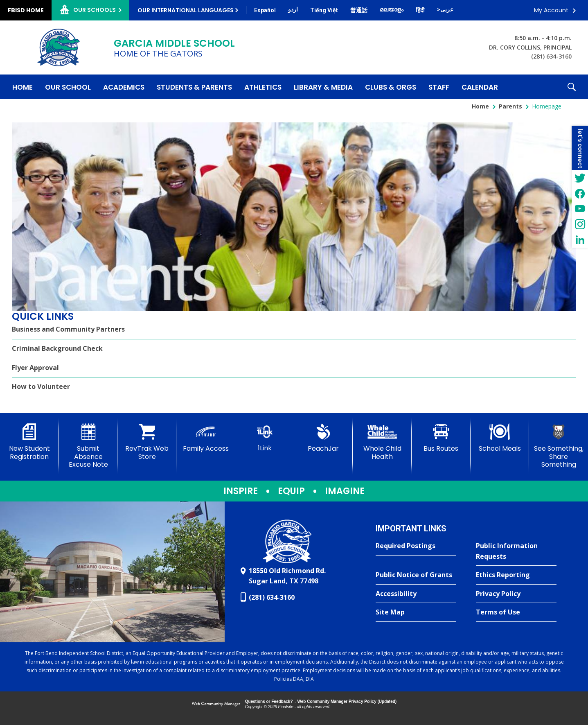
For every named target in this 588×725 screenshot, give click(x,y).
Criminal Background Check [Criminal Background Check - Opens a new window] (57, 348)
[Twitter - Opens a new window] (580, 178)
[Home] (23, 87)
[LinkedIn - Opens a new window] (580, 240)
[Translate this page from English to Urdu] (293, 9)
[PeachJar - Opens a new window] (324, 438)
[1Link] (265, 438)
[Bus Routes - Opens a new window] (441, 438)
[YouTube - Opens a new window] (580, 209)
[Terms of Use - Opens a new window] (516, 612)
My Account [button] (551, 10)
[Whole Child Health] (382, 442)
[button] (572, 87)
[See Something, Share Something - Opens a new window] (559, 446)
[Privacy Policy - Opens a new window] (516, 594)
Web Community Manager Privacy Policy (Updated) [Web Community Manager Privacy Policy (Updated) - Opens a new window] (347, 701)
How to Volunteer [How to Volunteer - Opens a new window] (41, 386)
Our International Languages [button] (186, 10)
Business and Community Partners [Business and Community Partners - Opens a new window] (68, 329)
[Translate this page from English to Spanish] (265, 10)
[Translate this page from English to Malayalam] (392, 9)
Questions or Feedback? (269, 701)
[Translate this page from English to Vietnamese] (324, 10)
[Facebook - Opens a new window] (580, 193)
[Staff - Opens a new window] (439, 87)
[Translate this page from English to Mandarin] (359, 10)
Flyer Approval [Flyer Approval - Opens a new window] (35, 368)
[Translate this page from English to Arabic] (445, 9)
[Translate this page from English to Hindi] (420, 10)
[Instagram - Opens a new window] (580, 224)
